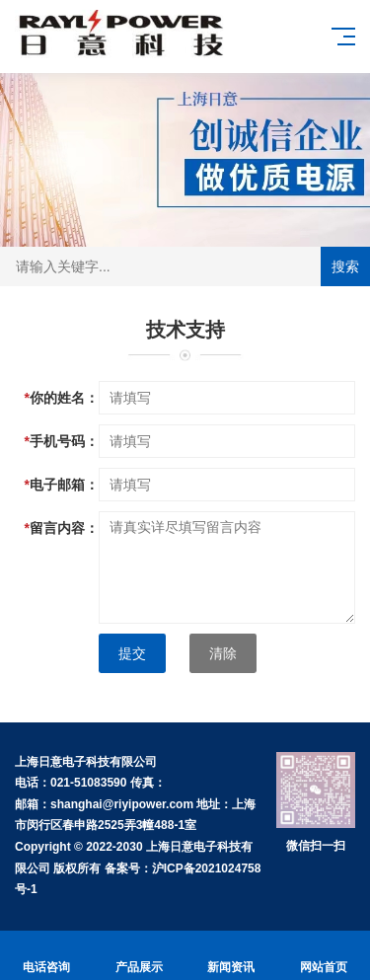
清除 (223, 653)
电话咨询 (46, 956)
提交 (132, 653)
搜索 (345, 266)
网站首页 (324, 956)
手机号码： (62, 441)
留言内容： (62, 528)
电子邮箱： (62, 485)
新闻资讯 (232, 956)
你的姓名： (62, 398)
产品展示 (139, 956)
